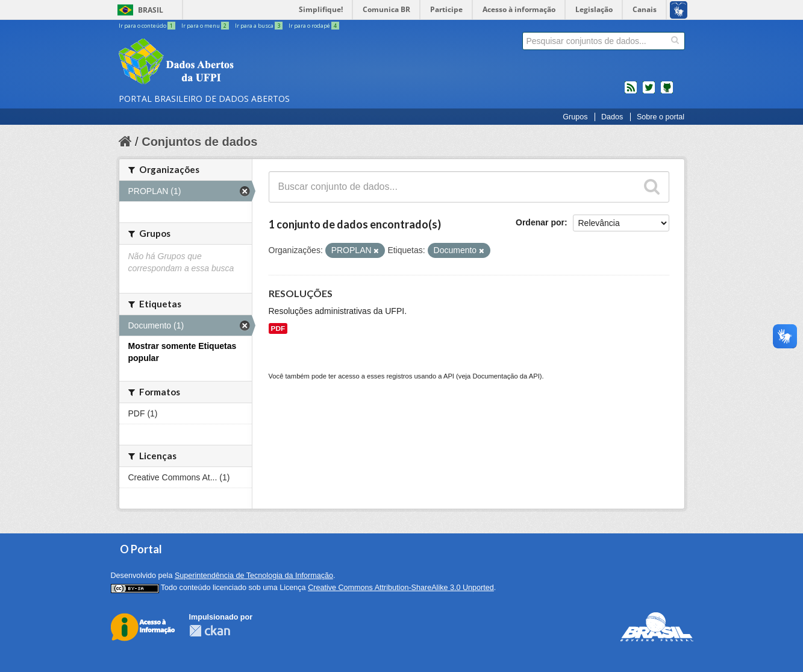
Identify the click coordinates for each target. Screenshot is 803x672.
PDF (278, 328)
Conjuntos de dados (199, 142)
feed (631, 92)
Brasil (151, 10)
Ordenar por (540, 222)
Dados (612, 117)
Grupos (575, 117)
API (449, 376)
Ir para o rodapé (314, 26)
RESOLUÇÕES (301, 293)
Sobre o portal (661, 117)
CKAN (210, 631)
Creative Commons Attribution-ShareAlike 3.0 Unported (401, 588)
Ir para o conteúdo (148, 26)
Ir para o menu (206, 26)
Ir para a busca (259, 26)
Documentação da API (506, 376)
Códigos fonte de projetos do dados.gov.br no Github (667, 92)
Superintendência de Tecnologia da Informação (254, 576)
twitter (649, 92)
